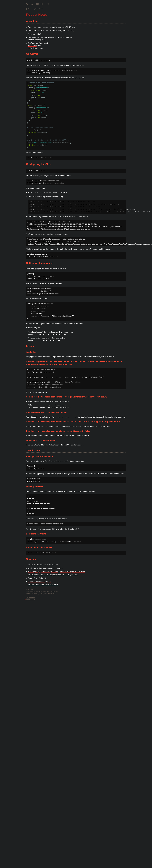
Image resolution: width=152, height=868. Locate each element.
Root (29, 9)
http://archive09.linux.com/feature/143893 (43, 565)
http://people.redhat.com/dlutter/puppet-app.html (46, 568)
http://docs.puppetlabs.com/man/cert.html (43, 585)
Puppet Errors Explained (37, 578)
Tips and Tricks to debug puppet (40, 581)
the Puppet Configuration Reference (98, 417)
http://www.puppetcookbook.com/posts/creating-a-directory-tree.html (53, 575)
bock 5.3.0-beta (31, 600)
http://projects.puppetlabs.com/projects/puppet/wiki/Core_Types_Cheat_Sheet (56, 572)
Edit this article (30, 598)
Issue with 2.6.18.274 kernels (37, 445)
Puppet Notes (40, 9)
